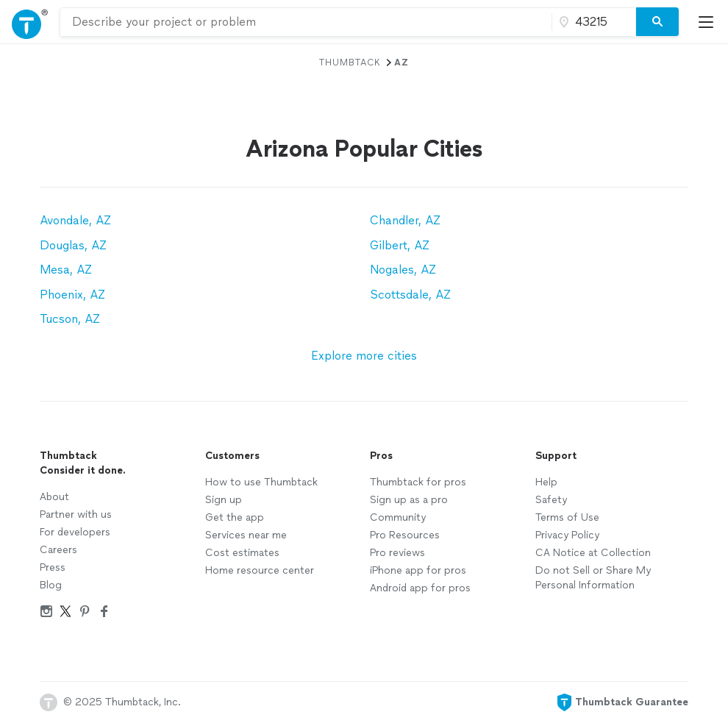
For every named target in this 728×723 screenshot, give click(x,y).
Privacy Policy (567, 535)
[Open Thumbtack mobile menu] (710, 22)
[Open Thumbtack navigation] (30, 22)
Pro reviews (397, 553)
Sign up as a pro (409, 500)
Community (398, 517)
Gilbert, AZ (400, 245)
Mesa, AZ (66, 270)
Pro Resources (405, 535)
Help (546, 482)
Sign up (224, 500)
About (54, 497)
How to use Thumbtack (261, 482)
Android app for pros (420, 588)
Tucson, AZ (70, 319)
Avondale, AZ (75, 220)
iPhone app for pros (418, 570)
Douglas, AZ (73, 245)
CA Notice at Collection (593, 553)
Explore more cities (364, 356)
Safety (551, 500)
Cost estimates (242, 553)
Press (53, 567)
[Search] (657, 22)
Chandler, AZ (405, 220)
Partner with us (76, 514)
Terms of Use (567, 517)
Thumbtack (350, 63)
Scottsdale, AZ (410, 295)
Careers (58, 550)
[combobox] (306, 22)
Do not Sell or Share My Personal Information (593, 578)
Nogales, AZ (403, 270)
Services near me (246, 535)
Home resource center (260, 570)
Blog (51, 585)
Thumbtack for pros (418, 482)
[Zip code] (592, 22)
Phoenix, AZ (72, 295)
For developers (75, 532)
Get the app (235, 517)
